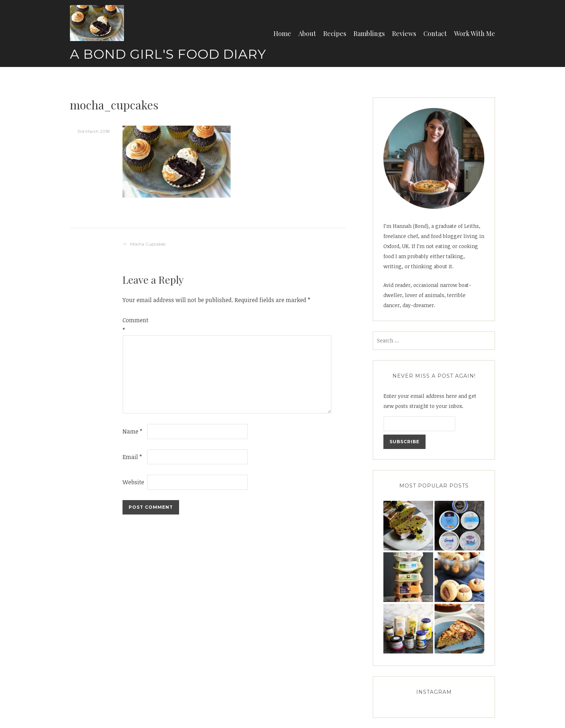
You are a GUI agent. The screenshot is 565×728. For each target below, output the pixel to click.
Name (132, 431)
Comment (134, 325)
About (307, 33)
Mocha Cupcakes (148, 244)
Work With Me (475, 33)
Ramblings (369, 33)
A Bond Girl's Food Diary (168, 54)
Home (282, 33)
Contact (435, 33)
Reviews (404, 33)
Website (133, 482)
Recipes (335, 33)
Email (132, 457)
